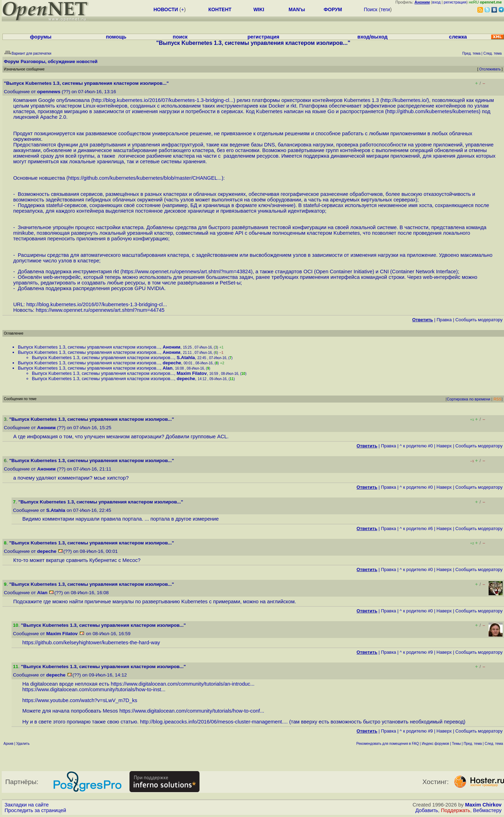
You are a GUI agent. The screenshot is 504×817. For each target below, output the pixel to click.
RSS (498, 399)
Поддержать (456, 810)
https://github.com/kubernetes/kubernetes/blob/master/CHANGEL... (145, 178)
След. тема (494, 744)
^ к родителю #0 (416, 446)
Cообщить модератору (479, 320)
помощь (116, 37)
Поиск (370, 9)
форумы (41, 37)
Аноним (172, 347)
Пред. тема (473, 744)
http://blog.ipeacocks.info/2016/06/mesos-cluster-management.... (214, 722)
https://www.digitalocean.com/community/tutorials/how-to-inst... (94, 689)
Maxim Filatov (192, 373)
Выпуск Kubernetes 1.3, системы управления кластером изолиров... (89, 347)
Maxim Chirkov (483, 805)
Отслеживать (490, 69)
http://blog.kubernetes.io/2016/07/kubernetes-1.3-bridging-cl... (163, 100)
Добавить (427, 810)
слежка (458, 37)
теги (385, 9)
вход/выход (372, 37)
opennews (49, 92)
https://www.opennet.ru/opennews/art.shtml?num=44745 (100, 310)
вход (436, 2)
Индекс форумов (435, 744)
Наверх (444, 446)
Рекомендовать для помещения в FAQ (388, 744)
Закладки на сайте (27, 805)
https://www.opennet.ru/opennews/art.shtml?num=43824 (187, 272)
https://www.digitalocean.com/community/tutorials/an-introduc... (183, 684)
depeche (172, 363)
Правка (444, 320)
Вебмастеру (487, 810)
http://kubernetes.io (404, 100)
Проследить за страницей (35, 810)
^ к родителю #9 (416, 652)
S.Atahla (186, 358)
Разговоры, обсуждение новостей (59, 61)
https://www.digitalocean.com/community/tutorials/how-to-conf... (192, 711)
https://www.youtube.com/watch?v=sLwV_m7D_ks (80, 700)
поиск (180, 37)
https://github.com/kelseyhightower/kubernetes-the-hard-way (91, 643)
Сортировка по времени (468, 399)
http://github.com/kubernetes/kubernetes (433, 111)
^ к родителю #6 (416, 528)
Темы (456, 744)
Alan (168, 368)
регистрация (455, 2)
